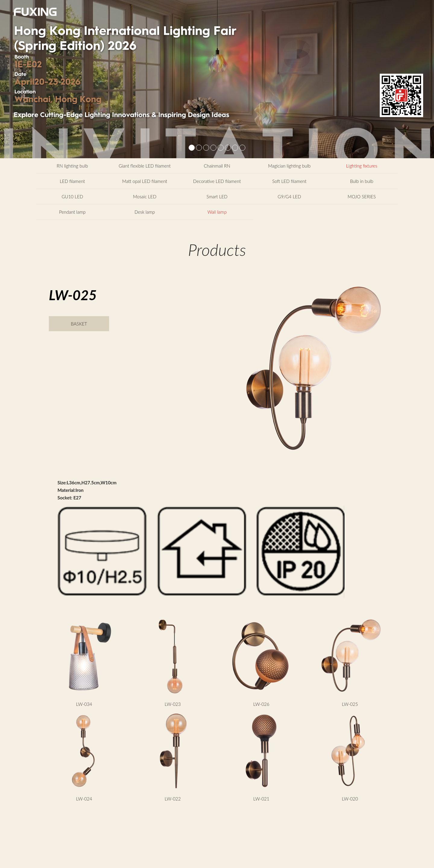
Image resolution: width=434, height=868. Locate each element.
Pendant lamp (72, 212)
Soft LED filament (289, 181)
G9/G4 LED (289, 197)
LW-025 (350, 704)
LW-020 (350, 799)
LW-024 (84, 799)
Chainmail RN (217, 166)
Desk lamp (145, 212)
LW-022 (173, 799)
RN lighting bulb (72, 166)
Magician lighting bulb (289, 166)
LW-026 (261, 704)
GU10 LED (72, 197)
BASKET (79, 324)
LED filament (72, 181)
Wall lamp (217, 212)
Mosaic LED (145, 197)
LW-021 (261, 799)
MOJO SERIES (362, 197)
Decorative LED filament (217, 181)
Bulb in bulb (362, 181)
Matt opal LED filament (145, 181)
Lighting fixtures (362, 166)
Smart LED (217, 197)
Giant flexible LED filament (145, 166)
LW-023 (173, 704)
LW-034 (84, 704)
